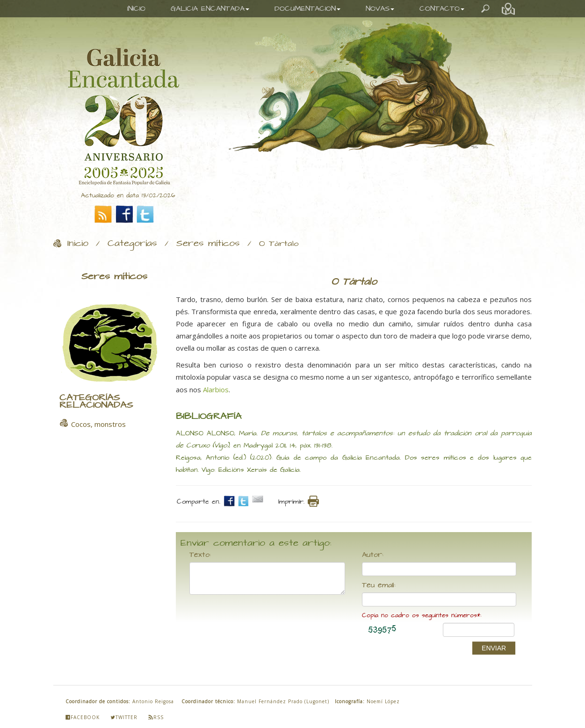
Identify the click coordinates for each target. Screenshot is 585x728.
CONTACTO (442, 9)
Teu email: (379, 585)
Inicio (78, 244)
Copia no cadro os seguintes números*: (422, 616)
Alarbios (216, 389)
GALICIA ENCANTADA (210, 9)
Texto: (200, 555)
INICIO (136, 9)
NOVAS (380, 9)
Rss (156, 717)
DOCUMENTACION (307, 9)
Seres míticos (208, 244)
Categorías (132, 244)
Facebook (83, 717)
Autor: (373, 555)
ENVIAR (494, 648)
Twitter (124, 717)
